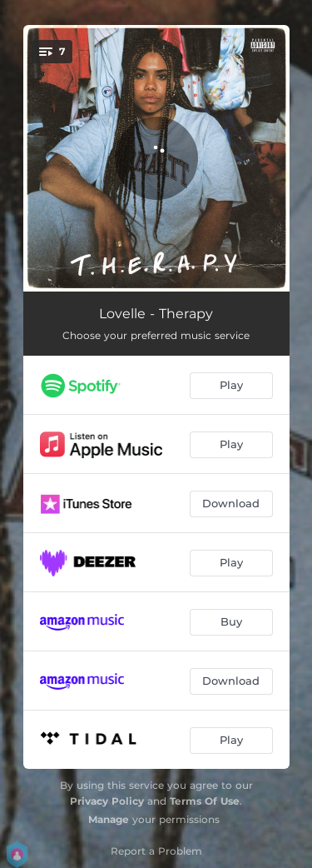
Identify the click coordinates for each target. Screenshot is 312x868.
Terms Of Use (205, 801)
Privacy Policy (107, 801)
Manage (109, 819)
